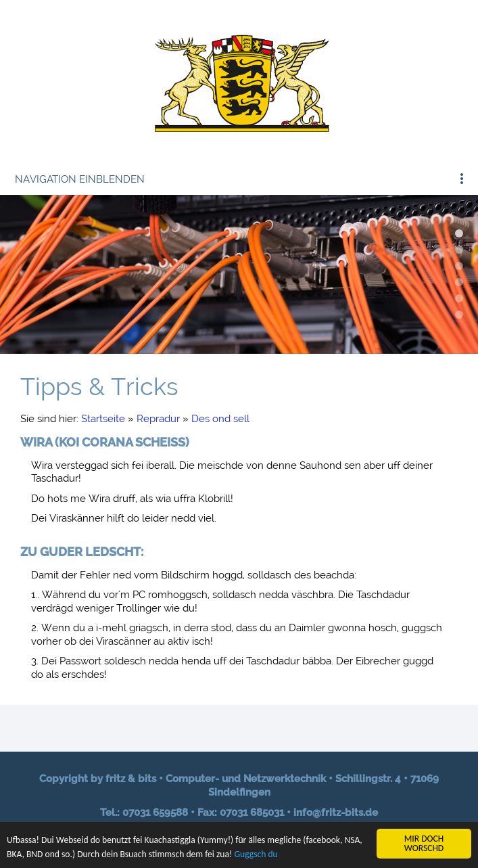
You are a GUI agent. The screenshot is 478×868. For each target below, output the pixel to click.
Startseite (103, 419)
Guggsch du (256, 855)
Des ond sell (220, 419)
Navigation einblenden (80, 179)
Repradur (158, 419)
